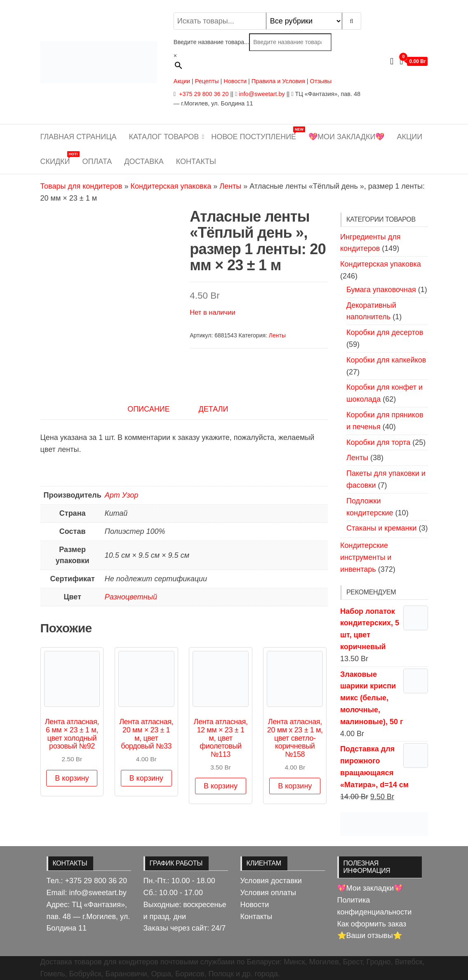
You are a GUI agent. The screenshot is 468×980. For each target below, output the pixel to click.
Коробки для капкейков (386, 360)
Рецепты (208, 81)
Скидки (58, 158)
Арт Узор (122, 495)
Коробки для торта (378, 442)
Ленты (230, 186)
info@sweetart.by (262, 94)
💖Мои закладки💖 (346, 137)
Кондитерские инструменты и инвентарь (366, 557)
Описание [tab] (148, 409)
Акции (182, 81)
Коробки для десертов (385, 332)
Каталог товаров (164, 137)
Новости (235, 81)
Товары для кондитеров (81, 186)
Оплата (97, 161)
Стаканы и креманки (381, 528)
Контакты (196, 161)
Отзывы (321, 81)
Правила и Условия (278, 81)
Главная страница (79, 137)
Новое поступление (257, 134)
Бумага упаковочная (381, 290)
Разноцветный (131, 597)
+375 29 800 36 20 (203, 94)
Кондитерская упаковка (171, 186)
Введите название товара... (211, 42)
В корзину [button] (72, 778)
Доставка (144, 161)
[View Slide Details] (384, 823)
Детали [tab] (214, 409)
